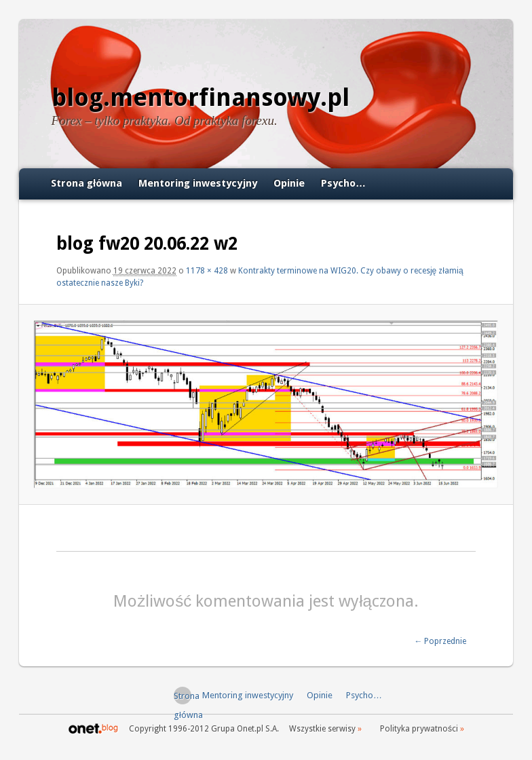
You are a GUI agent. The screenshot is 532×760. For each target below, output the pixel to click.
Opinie (289, 183)
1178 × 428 (207, 271)
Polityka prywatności (419, 729)
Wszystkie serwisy (322, 729)
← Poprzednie (440, 641)
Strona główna (87, 183)
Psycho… (343, 183)
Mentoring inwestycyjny (198, 183)
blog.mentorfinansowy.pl (201, 97)
